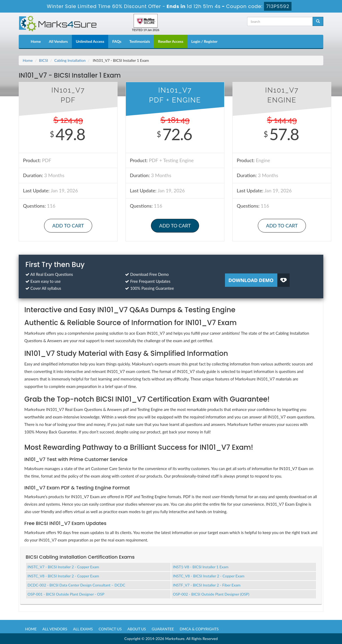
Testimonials (140, 41)
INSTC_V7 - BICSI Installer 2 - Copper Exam (63, 567)
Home (36, 41)
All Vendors (58, 41)
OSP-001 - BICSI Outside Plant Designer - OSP (66, 594)
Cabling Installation (70, 60)
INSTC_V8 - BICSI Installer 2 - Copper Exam (63, 576)
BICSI (44, 60)
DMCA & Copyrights (199, 629)
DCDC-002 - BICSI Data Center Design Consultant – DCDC (76, 585)
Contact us (110, 629)
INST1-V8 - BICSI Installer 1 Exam (201, 567)
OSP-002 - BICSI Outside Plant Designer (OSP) (211, 594)
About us (137, 629)
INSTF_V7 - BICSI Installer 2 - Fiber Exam (207, 585)
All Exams (83, 629)
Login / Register (204, 41)
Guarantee (163, 629)
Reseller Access (171, 41)
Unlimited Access (90, 41)
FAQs (117, 41)
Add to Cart (68, 226)
